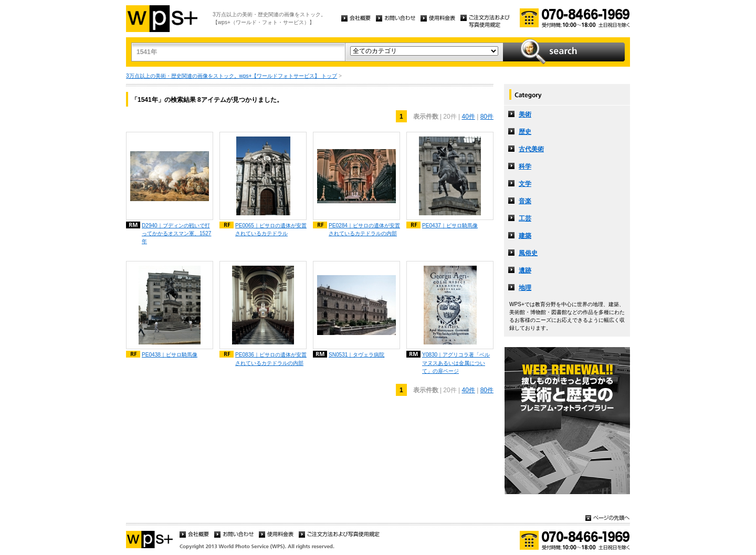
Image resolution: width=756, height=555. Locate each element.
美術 (525, 114)
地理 (525, 288)
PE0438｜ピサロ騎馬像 (170, 355)
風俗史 (528, 253)
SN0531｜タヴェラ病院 (356, 355)
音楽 (525, 201)
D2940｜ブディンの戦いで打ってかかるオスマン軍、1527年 (176, 233)
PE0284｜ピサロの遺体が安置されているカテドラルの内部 (364, 229)
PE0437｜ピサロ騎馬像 (450, 226)
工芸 (525, 218)
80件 (487, 117)
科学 (525, 166)
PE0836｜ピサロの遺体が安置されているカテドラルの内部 (271, 359)
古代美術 (531, 149)
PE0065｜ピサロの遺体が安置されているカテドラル (271, 229)
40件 (468, 117)
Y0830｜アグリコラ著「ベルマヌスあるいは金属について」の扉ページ (456, 363)
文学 (525, 184)
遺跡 (525, 270)
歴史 (525, 132)
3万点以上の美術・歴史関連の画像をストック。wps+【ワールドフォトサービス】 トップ (232, 76)
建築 (525, 236)
